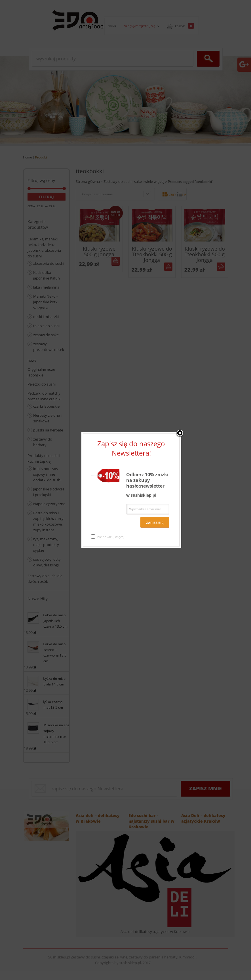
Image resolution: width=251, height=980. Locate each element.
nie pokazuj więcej (108, 537)
